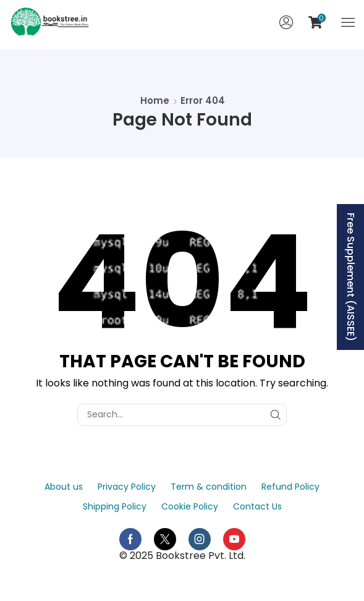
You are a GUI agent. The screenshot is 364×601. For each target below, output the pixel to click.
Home (155, 100)
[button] (286, 22)
